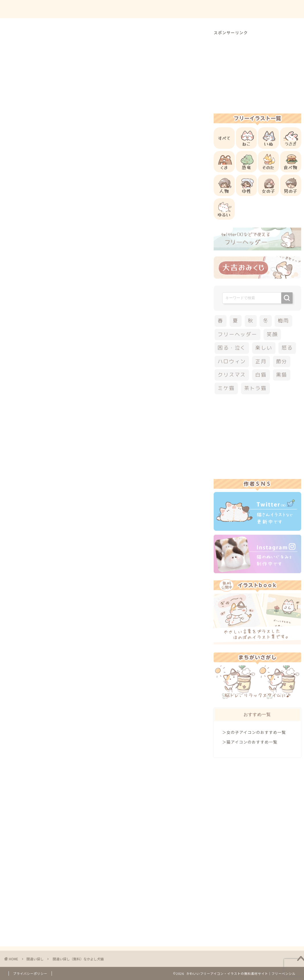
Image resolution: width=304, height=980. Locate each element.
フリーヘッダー (237, 334)
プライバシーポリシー (30, 973)
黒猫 (282, 375)
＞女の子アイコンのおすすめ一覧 (254, 732)
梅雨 (283, 321)
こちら (73, 373)
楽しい (264, 348)
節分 (282, 361)
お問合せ (244, 9)
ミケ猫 (226, 388)
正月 (261, 361)
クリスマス (232, 375)
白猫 (261, 375)
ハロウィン (232, 361)
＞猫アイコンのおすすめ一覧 (250, 742)
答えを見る (110, 353)
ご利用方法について (206, 9)
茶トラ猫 (255, 388)
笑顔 (272, 334)
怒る (287, 348)
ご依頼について (278, 9)
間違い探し (33, 41)
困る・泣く (232, 348)
